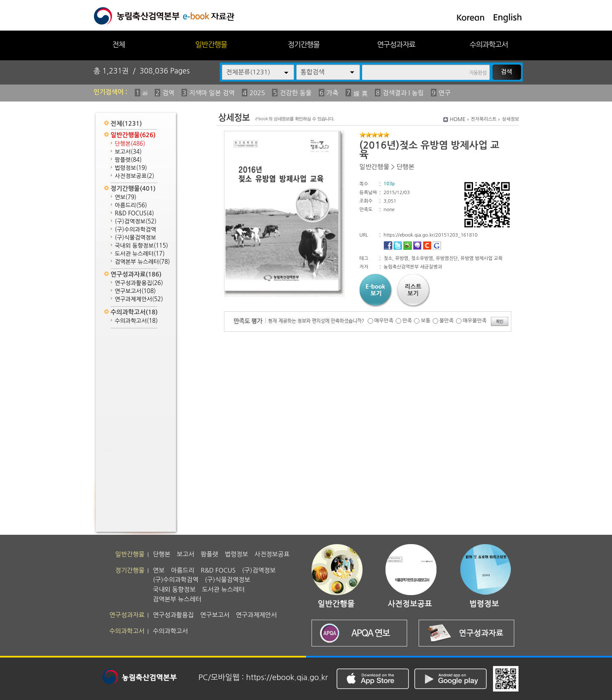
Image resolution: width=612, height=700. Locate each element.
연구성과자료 (396, 44)
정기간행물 (304, 44)
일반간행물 (211, 44)
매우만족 (384, 321)
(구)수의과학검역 (135, 230)
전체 (119, 44)
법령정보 (131, 168)
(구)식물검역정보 (135, 238)
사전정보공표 (135, 176)
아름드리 (131, 205)
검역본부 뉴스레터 (142, 262)
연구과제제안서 (139, 299)
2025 (257, 93)
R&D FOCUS (134, 213)
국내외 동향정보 (141, 246)
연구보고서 (135, 291)
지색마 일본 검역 (212, 93)
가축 (332, 93)
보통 (426, 321)
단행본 (130, 144)
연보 (126, 197)
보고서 (128, 152)
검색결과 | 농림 (403, 93)
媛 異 (360, 94)
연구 (445, 93)
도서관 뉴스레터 (140, 254)
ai (145, 93)
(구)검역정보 (136, 222)
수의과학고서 (489, 44)
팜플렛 (128, 160)
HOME (458, 119)
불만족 (447, 321)
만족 (407, 321)
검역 (168, 93)
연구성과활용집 (139, 283)
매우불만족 (475, 321)
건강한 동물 (296, 93)
